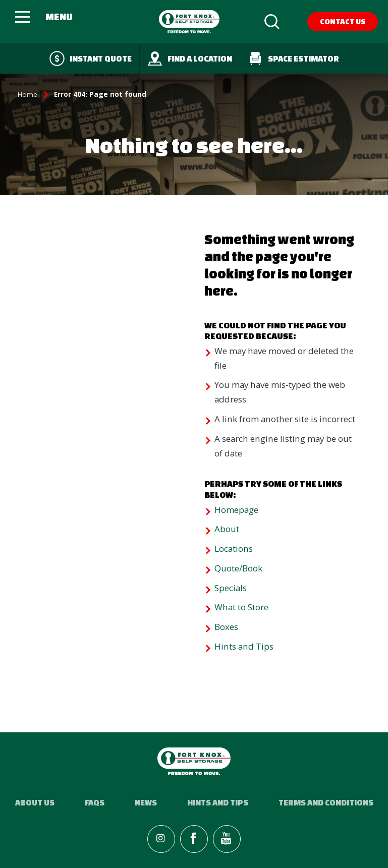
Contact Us (343, 21)
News (146, 802)
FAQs (95, 802)
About (227, 529)
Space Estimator (293, 59)
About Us (35, 802)
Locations (234, 548)
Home (27, 94)
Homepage (236, 510)
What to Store (241, 607)
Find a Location (190, 59)
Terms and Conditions (326, 802)
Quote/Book (238, 568)
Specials (231, 588)
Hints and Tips (244, 646)
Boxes (226, 627)
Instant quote (91, 59)
